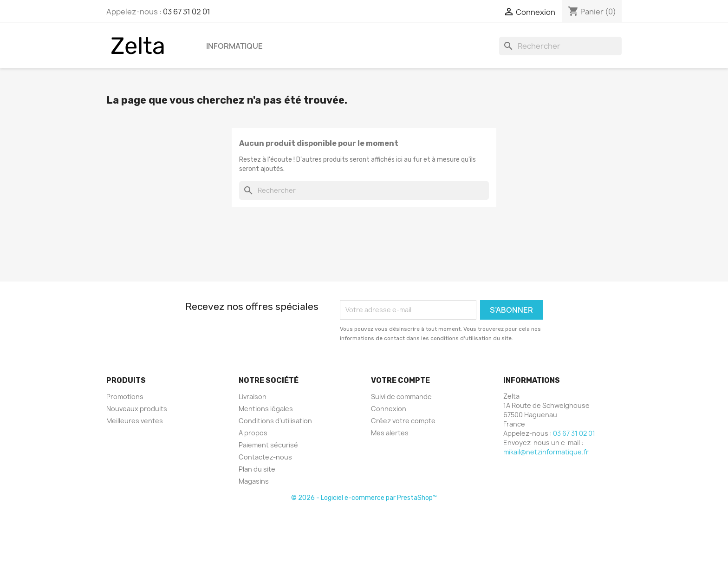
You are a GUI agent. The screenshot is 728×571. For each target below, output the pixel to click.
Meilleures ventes (135, 421)
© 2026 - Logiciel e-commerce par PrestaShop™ (364, 498)
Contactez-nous (265, 457)
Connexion (389, 409)
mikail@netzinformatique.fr (546, 452)
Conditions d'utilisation (275, 421)
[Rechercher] (560, 46)
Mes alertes (390, 433)
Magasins (254, 481)
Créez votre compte (403, 421)
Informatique (234, 46)
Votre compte (400, 380)
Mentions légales (266, 409)
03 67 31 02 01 (187, 12)
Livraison (253, 397)
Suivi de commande (401, 397)
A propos (253, 433)
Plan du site (257, 469)
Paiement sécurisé (268, 445)
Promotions (125, 397)
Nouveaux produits (137, 409)
